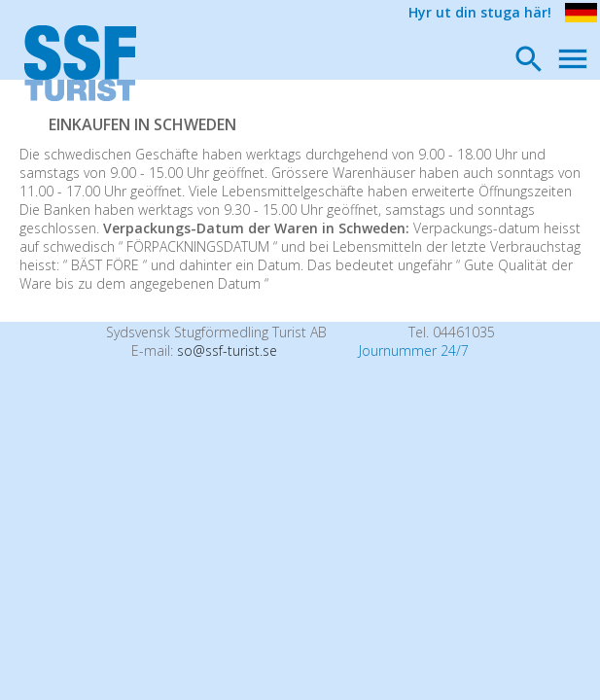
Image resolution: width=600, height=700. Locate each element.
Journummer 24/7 (414, 350)
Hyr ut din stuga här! (480, 12)
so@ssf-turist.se (227, 350)
